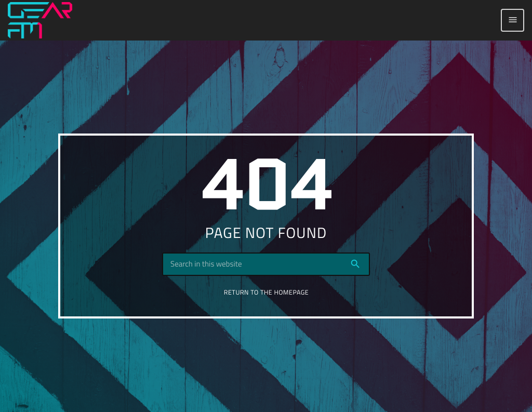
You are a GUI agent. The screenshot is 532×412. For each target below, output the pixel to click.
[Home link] (40, 20)
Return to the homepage (266, 292)
